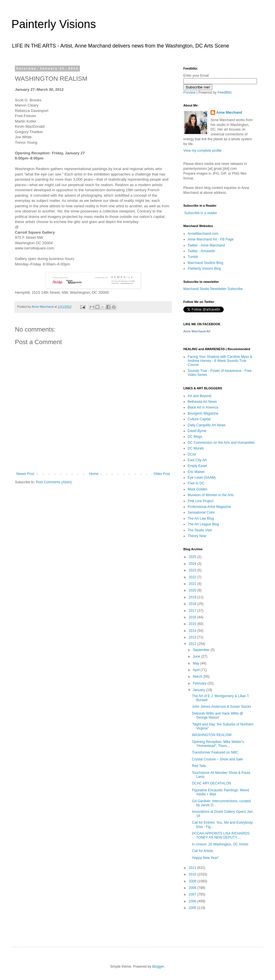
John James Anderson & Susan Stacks (222, 707)
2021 (193, 584)
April (197, 670)
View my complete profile (202, 151)
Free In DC (196, 483)
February (200, 683)
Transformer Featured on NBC (215, 752)
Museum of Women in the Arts (211, 495)
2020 (193, 590)
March (198, 677)
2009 (193, 881)
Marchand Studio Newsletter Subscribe (213, 289)
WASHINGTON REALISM (212, 735)
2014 (193, 631)
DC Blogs (195, 437)
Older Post (162, 474)
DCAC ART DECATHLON (212, 783)
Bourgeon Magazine (203, 413)
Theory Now (197, 536)
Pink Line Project (201, 501)
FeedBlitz (225, 92)
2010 (193, 874)
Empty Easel (197, 466)
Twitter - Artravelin (201, 251)
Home (94, 474)
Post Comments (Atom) (54, 482)
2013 (193, 637)
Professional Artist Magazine (209, 507)
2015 (193, 624)
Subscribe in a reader (201, 213)
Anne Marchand (229, 113)
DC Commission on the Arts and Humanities (221, 443)
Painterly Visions (54, 24)
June (197, 656)
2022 (193, 577)
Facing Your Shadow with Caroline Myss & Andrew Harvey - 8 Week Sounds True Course (220, 361)
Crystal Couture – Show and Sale (217, 759)
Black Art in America (203, 407)
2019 (193, 597)
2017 (193, 611)
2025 (193, 557)
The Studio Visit (200, 530)
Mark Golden (198, 489)
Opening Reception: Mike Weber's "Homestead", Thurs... (218, 744)
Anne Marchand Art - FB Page (211, 239)
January (199, 690)
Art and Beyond (200, 396)
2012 (193, 644)
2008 (193, 888)
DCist (192, 454)
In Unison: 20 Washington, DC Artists (220, 844)
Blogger (158, 967)
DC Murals (196, 448)
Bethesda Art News (202, 402)
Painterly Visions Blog (204, 269)
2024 (193, 564)
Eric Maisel (196, 472)
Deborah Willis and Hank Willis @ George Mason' (218, 715)
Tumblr (193, 257)
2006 (193, 901)
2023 (193, 570)
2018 (193, 604)
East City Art (197, 460)
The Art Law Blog (201, 518)
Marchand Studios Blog (205, 263)
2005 (193, 908)
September (202, 650)
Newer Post (25, 474)
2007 (193, 894)
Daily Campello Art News (207, 425)
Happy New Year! (205, 858)
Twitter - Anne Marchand (206, 245)
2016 (193, 617)
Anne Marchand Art (197, 331)
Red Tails (199, 766)
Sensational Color (201, 512)
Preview (189, 92)
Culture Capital (199, 419)
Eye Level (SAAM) (202, 478)
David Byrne (197, 431)
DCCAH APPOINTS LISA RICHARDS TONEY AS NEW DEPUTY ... (221, 835)
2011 (193, 868)
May (197, 663)
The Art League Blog (203, 524)
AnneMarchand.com (203, 234)
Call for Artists (203, 851)
